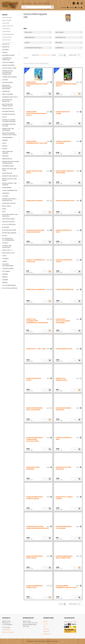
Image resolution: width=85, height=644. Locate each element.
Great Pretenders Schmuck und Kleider (9, 134)
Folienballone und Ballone (9, 125)
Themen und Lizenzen (9, 77)
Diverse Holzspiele (9, 114)
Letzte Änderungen (9, 285)
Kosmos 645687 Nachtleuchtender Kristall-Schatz (37, 113)
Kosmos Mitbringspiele (42, 63)
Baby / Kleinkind (8, 94)
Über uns (46, 621)
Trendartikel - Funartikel (7, 59)
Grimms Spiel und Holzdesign (8, 129)
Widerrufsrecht (47, 634)
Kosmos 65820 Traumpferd (36, 289)
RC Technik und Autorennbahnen (8, 239)
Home (24, 3)
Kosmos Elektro (6, 29)
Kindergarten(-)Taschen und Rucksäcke (11, 162)
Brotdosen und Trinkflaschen (8, 105)
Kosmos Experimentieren (8, 34)
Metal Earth (7, 206)
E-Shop (26, 63)
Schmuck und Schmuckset (7, 246)
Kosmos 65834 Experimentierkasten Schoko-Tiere (37, 84)
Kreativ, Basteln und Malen (9, 180)
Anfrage (35, 3)
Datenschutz (47, 631)
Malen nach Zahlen (9, 203)
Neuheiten (6, 47)
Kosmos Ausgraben (7, 20)
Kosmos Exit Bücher (7, 37)
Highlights (6, 44)
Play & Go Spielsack (9, 224)
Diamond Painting (8, 111)
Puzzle (5, 236)
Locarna (5, 196)
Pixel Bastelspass (8, 222)
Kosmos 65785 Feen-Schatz (65, 201)
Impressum (46, 629)
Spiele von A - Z (7, 250)
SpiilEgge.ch (32, 641)
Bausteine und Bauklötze (7, 101)
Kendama (5, 156)
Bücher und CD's (8, 109)
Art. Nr (41, 55)
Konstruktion (7, 173)
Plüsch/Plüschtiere (9, 230)
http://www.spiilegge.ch (8, 632)
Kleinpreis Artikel (8, 55)
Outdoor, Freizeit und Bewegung (10, 215)
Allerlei (5, 80)
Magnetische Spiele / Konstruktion (9, 200)
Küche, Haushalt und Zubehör (9, 184)
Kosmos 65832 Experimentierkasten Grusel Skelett (66, 84)
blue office (38, 641)
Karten (5, 146)
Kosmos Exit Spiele (6, 40)
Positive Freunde (8, 62)
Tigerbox (5, 258)
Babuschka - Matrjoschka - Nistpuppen (7, 87)
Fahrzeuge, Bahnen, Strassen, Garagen (9, 121)
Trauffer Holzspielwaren (8, 265)
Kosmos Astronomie (7, 18)
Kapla (4, 143)
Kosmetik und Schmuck (10, 176)
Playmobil (6, 227)
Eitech (4, 117)
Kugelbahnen (7, 188)
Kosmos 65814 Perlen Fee (65, 289)
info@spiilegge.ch (6, 630)
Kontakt (40, 3)
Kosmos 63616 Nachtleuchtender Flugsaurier (63, 321)
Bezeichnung (46, 55)
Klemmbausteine (8, 166)
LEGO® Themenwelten (10, 190)
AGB (45, 626)
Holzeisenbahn (7, 137)
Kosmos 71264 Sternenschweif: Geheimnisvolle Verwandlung (37, 321)
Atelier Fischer (7, 82)
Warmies (5, 274)
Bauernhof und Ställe (10, 97)
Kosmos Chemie (6, 23)
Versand (45, 624)
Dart (4, 212)
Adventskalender (8, 65)
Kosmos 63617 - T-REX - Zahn (36, 349)
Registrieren (29, 3)
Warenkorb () (46, 3)
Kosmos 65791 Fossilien (34, 201)
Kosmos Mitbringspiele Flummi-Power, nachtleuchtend (35, 439)
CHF (51, 55)
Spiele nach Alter (8, 253)
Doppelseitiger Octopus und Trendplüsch (7, 72)
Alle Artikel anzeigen (10, 288)
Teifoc (4, 256)
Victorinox (6, 271)
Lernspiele (6, 193)
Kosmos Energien (6, 32)
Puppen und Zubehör (9, 233)
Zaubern (5, 280)
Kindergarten (7, 159)
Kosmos (5, 15)
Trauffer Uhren (8, 268)
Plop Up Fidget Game (9, 68)
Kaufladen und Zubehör (7, 152)
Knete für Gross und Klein (9, 170)
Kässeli (5, 149)
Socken (5, 52)
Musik (4, 209)
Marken (5, 283)
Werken (5, 277)
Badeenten (6, 91)
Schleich (5, 243)
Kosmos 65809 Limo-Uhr (64, 349)
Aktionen (5, 50)
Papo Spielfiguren (8, 219)
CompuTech (56, 641)
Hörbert (5, 140)
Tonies (4, 261)
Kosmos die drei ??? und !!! (8, 26)
